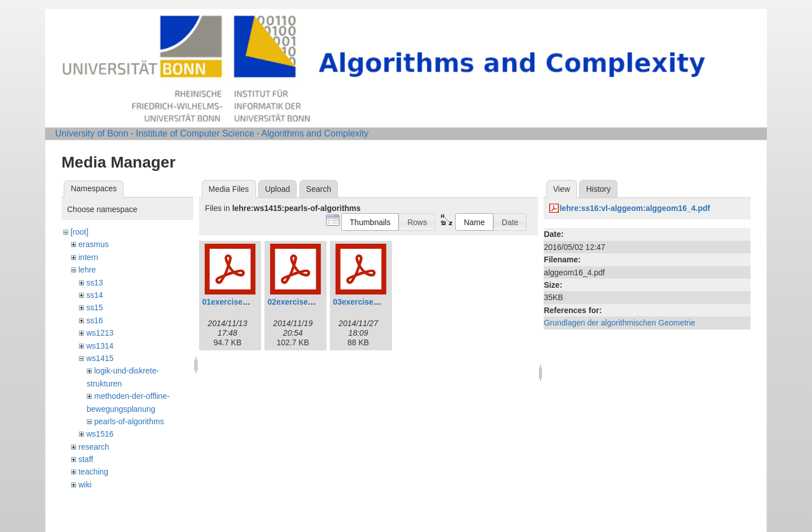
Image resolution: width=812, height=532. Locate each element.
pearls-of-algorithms (129, 421)
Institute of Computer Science (195, 133)
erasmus (94, 244)
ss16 (95, 320)
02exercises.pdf (297, 302)
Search (319, 189)
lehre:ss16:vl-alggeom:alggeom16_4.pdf (635, 208)
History (598, 189)
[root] (80, 232)
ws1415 (100, 358)
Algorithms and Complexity (315, 133)
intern (88, 257)
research (94, 447)
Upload (277, 189)
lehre (87, 270)
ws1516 (100, 434)
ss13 (95, 283)
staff (86, 459)
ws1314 (100, 346)
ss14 (95, 295)
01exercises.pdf (231, 302)
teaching (93, 472)
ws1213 (100, 333)
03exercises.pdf (362, 302)
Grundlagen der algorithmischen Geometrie (619, 323)
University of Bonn (92, 133)
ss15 (95, 307)
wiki (85, 485)
